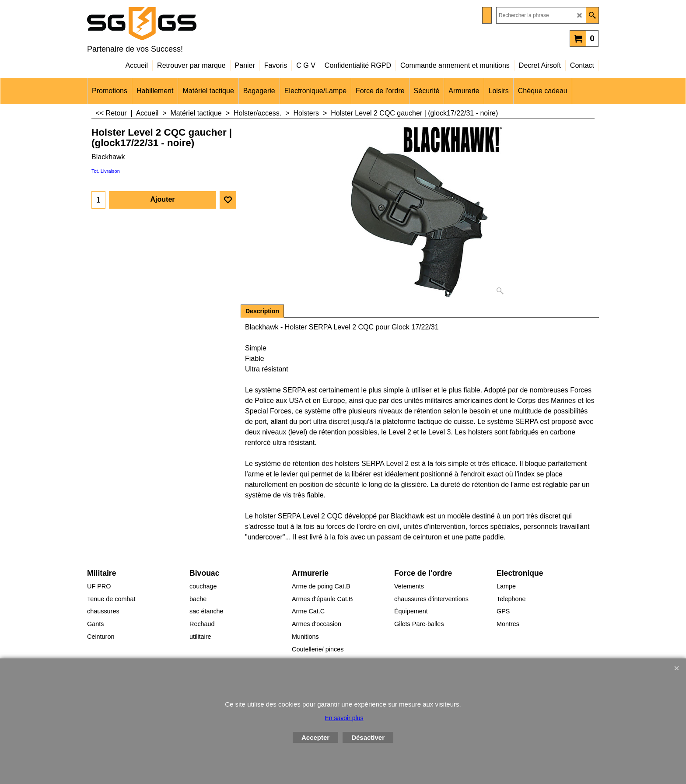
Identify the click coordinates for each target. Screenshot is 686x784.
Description (262, 311)
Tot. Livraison (106, 171)
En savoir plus (344, 718)
